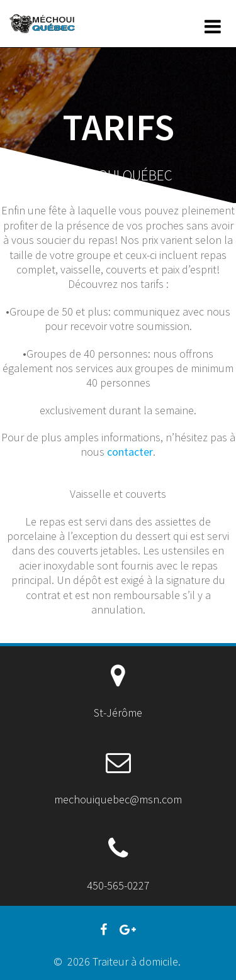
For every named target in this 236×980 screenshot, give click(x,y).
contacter (130, 452)
